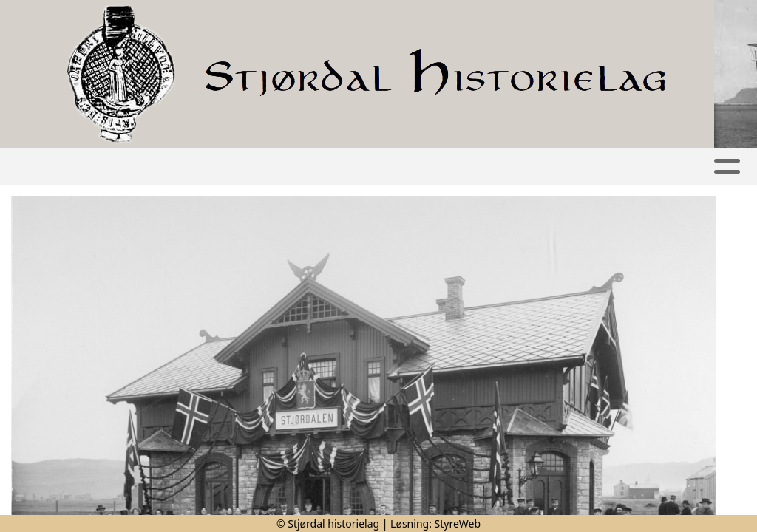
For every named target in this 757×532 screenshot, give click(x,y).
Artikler (171, 167)
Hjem (108, 167)
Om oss (542, 167)
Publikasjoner (435, 167)
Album (240, 167)
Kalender (320, 167)
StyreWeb (458, 524)
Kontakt (630, 167)
